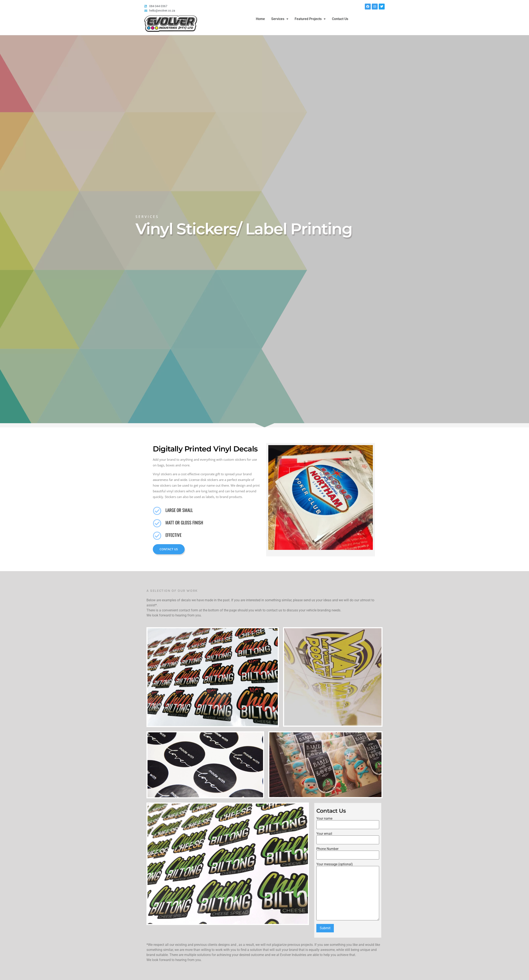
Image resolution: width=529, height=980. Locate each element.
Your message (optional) (348, 892)
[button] (280, 19)
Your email (348, 837)
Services (280, 19)
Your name (348, 822)
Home (260, 19)
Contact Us (340, 19)
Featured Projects (310, 19)
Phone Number (348, 852)
